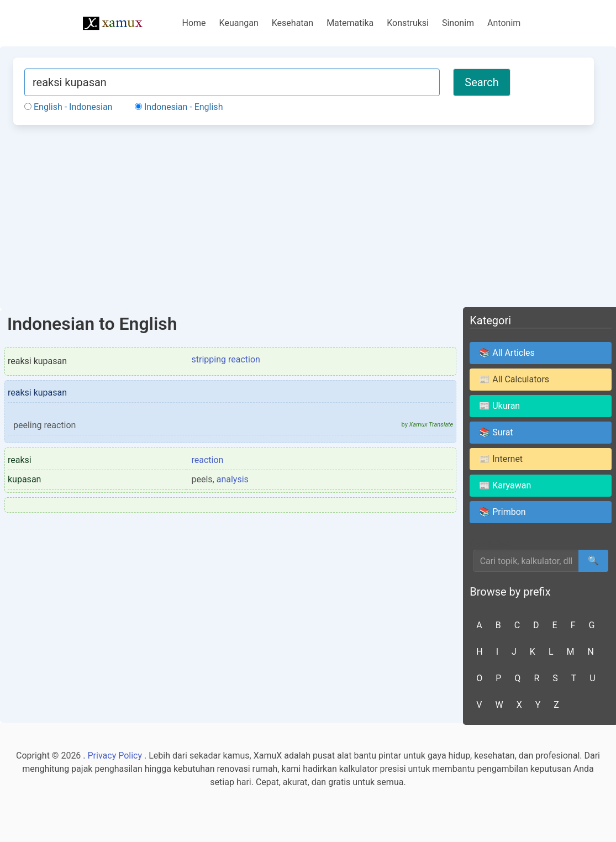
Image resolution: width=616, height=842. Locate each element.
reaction (208, 460)
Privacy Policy (115, 756)
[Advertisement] (304, 215)
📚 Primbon (502, 512)
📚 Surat (496, 432)
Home (194, 23)
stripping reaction (226, 359)
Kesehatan (293, 23)
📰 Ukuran (499, 406)
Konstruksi (408, 23)
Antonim (504, 23)
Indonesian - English (179, 107)
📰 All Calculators (514, 379)
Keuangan (239, 23)
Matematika (350, 23)
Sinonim (458, 23)
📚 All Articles (507, 353)
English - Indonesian (68, 107)
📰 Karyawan (505, 485)
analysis (233, 479)
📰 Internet (501, 459)
